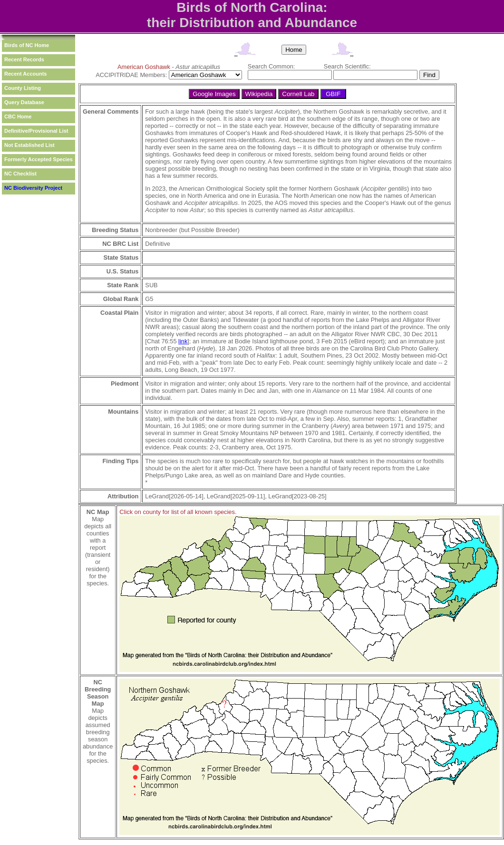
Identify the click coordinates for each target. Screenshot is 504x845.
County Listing (23, 88)
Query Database (24, 102)
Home (294, 50)
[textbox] (290, 75)
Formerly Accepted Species (39, 159)
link (183, 341)
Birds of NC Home (27, 45)
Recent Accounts (25, 74)
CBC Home (18, 117)
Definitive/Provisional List (36, 131)
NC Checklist (20, 174)
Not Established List (29, 145)
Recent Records (24, 59)
